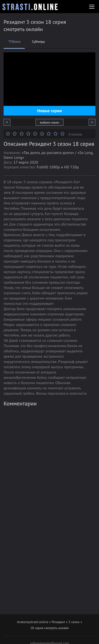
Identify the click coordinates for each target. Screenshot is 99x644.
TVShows (14, 42)
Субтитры (38, 42)
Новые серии (50, 111)
